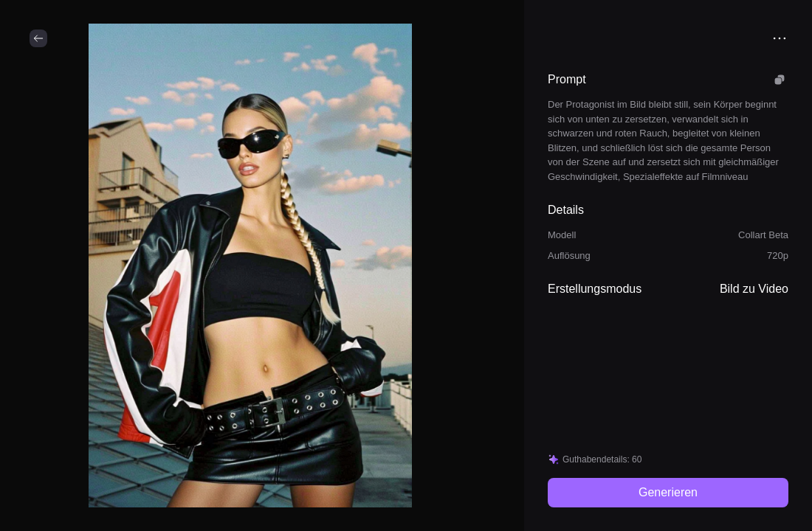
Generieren (668, 492)
